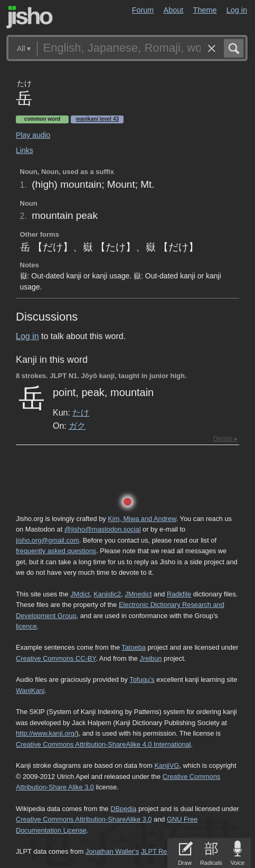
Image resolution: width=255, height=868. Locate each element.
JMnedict (138, 594)
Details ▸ (225, 439)
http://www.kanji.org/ (46, 733)
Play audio (33, 135)
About (174, 10)
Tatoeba (134, 647)
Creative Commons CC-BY (56, 658)
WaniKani (30, 691)
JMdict (80, 594)
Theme (205, 10)
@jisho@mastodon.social (103, 529)
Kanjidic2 (107, 594)
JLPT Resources (166, 851)
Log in (237, 10)
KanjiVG (167, 765)
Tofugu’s (142, 679)
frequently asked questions (56, 551)
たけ (81, 412)
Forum (143, 10)
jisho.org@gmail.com (48, 540)
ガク (77, 426)
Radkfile (179, 594)
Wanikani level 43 (97, 119)
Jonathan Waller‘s (112, 851)
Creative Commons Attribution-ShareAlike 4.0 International (103, 744)
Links (25, 150)
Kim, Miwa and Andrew (142, 519)
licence (26, 626)
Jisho (30, 17)
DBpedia (123, 809)
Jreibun (150, 658)
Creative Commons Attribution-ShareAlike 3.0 (84, 819)
